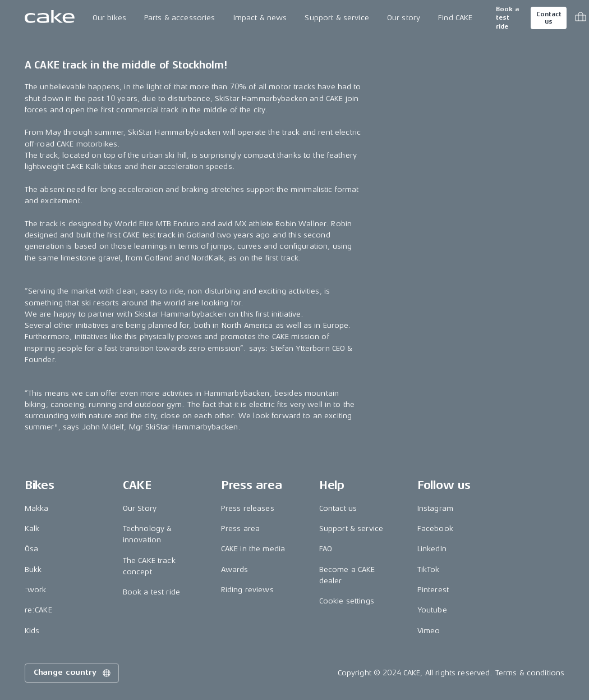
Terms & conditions (530, 673)
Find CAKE (455, 18)
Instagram (435, 508)
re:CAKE (38, 610)
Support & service (337, 18)
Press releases (248, 508)
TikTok (429, 569)
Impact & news (260, 18)
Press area (240, 529)
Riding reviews (247, 590)
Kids (32, 631)
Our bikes (109, 18)
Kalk (32, 529)
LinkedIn (432, 549)
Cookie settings (347, 601)
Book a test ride (507, 18)
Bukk (33, 569)
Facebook (435, 529)
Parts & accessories (180, 18)
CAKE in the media (253, 549)
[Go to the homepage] (50, 18)
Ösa (31, 549)
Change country (73, 673)
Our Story (140, 508)
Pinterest (433, 590)
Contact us (549, 18)
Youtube (432, 610)
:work (36, 590)
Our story (404, 18)
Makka (37, 508)
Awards (235, 569)
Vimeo (429, 631)
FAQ (326, 549)
